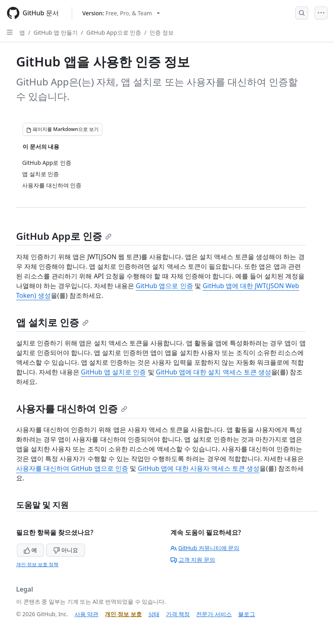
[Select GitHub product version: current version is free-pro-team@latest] (121, 13)
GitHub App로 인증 (64, 236)
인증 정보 (162, 32)
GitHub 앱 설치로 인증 (114, 372)
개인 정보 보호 (123, 614)
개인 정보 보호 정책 (37, 564)
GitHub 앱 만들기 (56, 32)
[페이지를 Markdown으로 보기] (62, 129)
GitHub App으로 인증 (114, 32)
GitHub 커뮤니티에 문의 (205, 548)
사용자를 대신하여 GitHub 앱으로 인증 (72, 468)
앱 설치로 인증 (52, 322)
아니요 (66, 550)
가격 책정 (178, 614)
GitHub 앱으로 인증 (164, 286)
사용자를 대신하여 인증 (72, 408)
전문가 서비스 (214, 614)
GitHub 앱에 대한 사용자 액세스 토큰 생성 (199, 468)
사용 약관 (87, 614)
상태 (154, 614)
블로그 (247, 614)
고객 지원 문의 (193, 560)
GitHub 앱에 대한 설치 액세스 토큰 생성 (214, 372)
